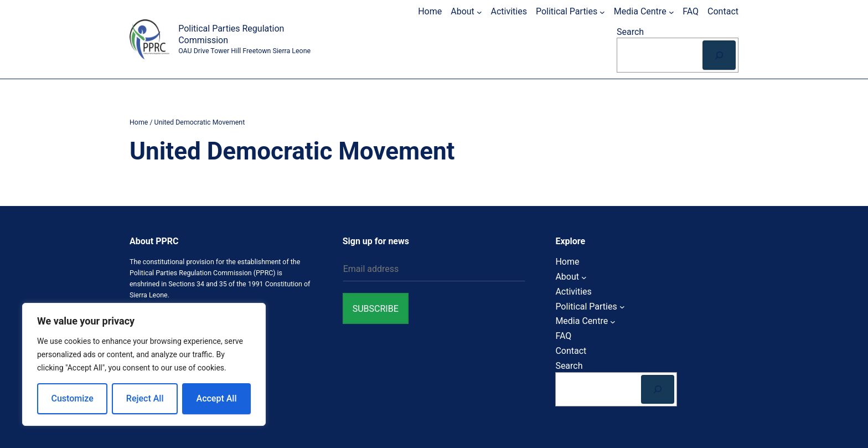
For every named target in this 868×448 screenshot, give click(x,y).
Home (139, 122)
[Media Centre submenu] (671, 12)
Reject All (145, 398)
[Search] (719, 55)
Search (630, 32)
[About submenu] (479, 12)
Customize (73, 398)
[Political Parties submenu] (602, 12)
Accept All (217, 398)
